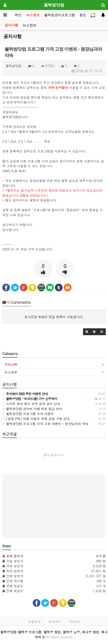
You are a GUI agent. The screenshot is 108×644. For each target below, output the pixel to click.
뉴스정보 (33, 15)
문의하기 (55, 622)
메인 (18, 15)
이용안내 (34, 622)
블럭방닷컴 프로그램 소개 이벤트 (28, 414)
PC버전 (75, 622)
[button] (87, 332)
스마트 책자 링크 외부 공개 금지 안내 (31, 404)
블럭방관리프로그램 (60, 15)
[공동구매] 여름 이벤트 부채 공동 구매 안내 (36, 419)
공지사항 (11, 25)
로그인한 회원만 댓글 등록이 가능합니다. (54, 317)
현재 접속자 (15, 556)
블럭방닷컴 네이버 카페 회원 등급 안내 (32, 409)
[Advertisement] (54, 506)
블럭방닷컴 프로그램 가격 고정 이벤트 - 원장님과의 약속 (45, 424)
